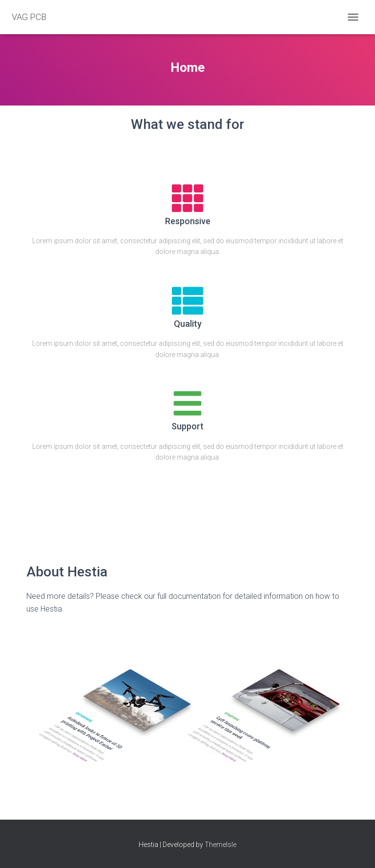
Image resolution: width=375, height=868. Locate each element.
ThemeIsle (220, 845)
